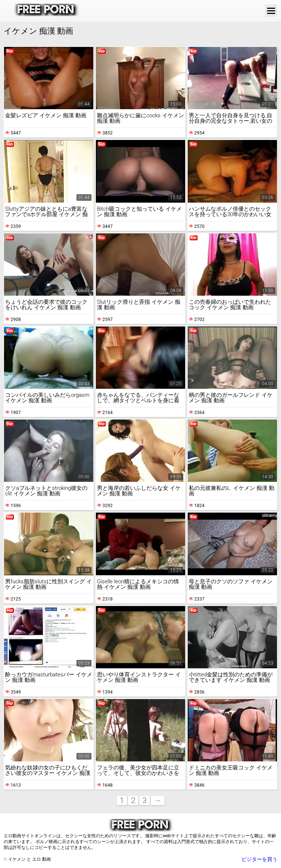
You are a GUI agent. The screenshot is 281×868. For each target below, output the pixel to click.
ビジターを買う (259, 859)
